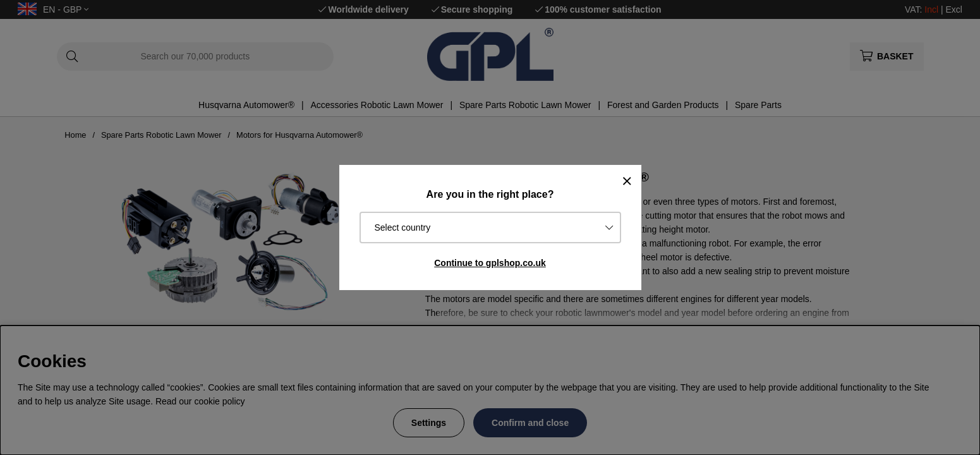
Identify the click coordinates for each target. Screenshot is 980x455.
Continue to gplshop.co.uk (490, 263)
